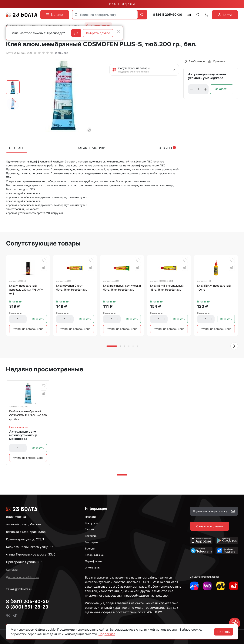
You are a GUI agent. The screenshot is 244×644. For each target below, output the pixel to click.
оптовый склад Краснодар (26, 532)
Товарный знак (95, 555)
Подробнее (107, 634)
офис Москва (16, 517)
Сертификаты (94, 561)
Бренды (90, 548)
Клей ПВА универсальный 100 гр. (214, 288)
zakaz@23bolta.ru (19, 589)
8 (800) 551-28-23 (27, 607)
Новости (90, 517)
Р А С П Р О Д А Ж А (122, 4)
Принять (224, 632)
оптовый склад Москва (23, 524)
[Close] (119, 32)
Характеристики (91, 148)
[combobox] (105, 15)
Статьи (89, 529)
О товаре (17, 148)
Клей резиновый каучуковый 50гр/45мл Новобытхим (122, 288)
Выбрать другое (98, 33)
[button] (234, 346)
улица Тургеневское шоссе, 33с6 (31, 554)
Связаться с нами (210, 526)
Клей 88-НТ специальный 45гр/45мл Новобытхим (167, 288)
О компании (93, 567)
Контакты (12, 570)
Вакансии (91, 536)
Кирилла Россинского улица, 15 (30, 547)
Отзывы (167, 148)
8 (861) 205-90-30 (168, 15)
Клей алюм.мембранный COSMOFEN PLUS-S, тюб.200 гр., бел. (28, 415)
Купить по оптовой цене (28, 329)
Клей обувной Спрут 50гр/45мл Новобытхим (72, 288)
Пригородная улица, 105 (24, 562)
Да (76, 33)
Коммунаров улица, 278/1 (25, 539)
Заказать (222, 89)
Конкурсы (91, 523)
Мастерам (92, 542)
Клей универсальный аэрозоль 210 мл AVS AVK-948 (26, 290)
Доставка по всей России (23, 577)
